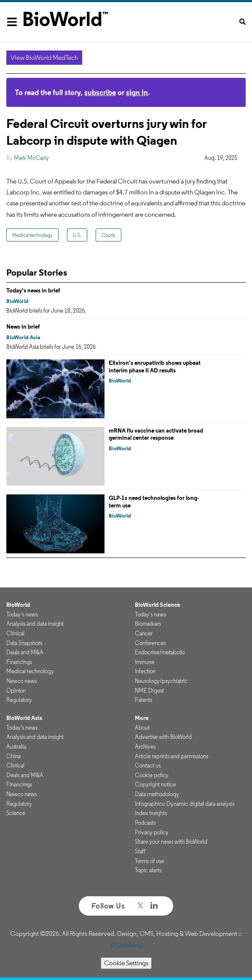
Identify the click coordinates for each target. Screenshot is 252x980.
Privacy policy (152, 832)
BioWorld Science (157, 605)
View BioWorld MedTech (44, 57)
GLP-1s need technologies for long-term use (154, 502)
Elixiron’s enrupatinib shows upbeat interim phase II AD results (155, 367)
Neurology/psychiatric (161, 681)
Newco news (21, 681)
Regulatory (19, 700)
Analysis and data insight (35, 624)
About (142, 728)
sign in (137, 92)
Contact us (148, 765)
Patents (143, 700)
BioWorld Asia (23, 337)
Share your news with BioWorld (171, 842)
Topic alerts (148, 870)
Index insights (151, 813)
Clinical (15, 633)
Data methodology (157, 794)
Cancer (144, 633)
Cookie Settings (126, 963)
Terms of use (149, 861)
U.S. (77, 235)
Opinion (16, 691)
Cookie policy (152, 775)
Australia (16, 746)
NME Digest (149, 691)
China (13, 756)
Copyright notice (155, 784)
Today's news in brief (33, 290)
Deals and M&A (25, 652)
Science (16, 813)
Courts (109, 235)
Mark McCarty (31, 158)
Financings (19, 662)
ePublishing (126, 945)
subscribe (100, 92)
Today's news (22, 614)
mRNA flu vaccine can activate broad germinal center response (156, 434)
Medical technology (32, 235)
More (142, 718)
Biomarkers (148, 624)
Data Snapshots (24, 643)
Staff (140, 851)
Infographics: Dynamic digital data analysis (185, 804)
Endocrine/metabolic (160, 652)
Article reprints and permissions (172, 756)
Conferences (150, 643)
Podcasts (145, 823)
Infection (145, 671)
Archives (145, 746)
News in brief (23, 327)
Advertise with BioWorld (163, 737)
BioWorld (17, 301)
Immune (145, 662)
